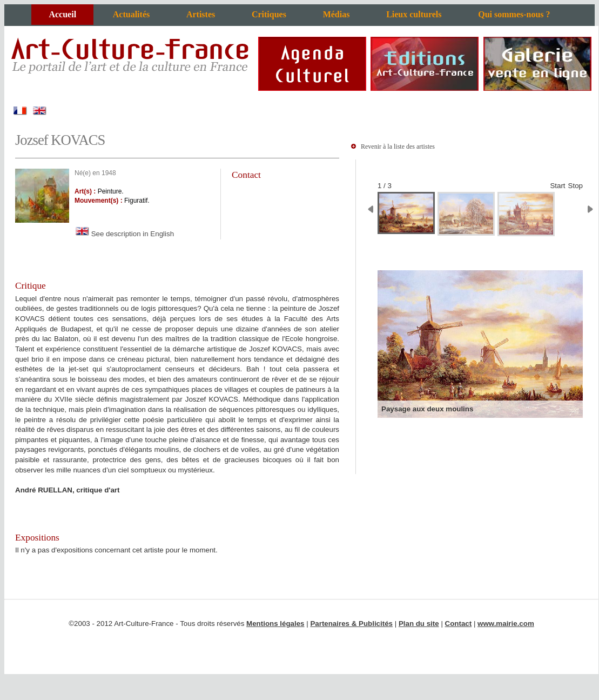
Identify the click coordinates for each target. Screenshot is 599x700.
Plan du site (419, 624)
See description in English (124, 234)
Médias (336, 14)
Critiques (269, 14)
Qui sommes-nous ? (514, 14)
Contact (459, 624)
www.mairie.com (506, 624)
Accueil (62, 14)
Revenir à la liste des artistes (398, 146)
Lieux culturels (414, 14)
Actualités (131, 14)
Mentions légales (275, 624)
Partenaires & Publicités (351, 624)
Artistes (201, 14)
